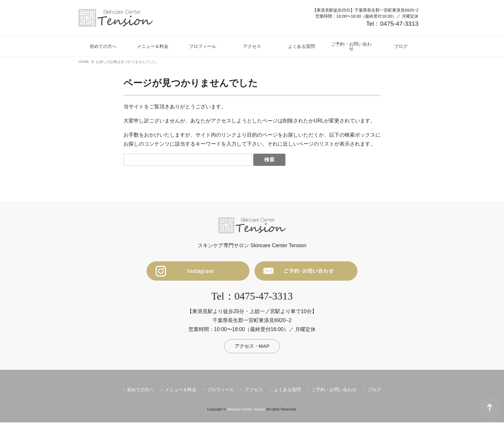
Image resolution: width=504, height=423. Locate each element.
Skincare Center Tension (246, 410)
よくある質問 (287, 391)
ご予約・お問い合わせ (334, 391)
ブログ (374, 391)
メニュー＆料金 (181, 391)
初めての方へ (140, 391)
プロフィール (221, 391)
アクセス (254, 391)
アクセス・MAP (252, 346)
